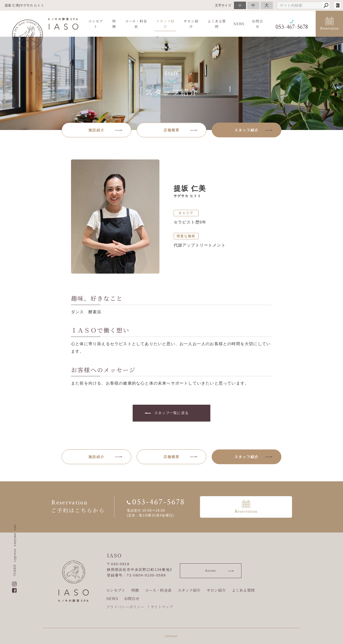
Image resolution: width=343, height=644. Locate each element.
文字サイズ (223, 5)
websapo (171, 636)
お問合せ (132, 598)
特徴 (135, 590)
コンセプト (116, 590)
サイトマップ (162, 607)
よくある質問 (243, 590)
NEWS (112, 598)
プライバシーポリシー (125, 607)
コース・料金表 (158, 590)
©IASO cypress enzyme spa (15, 550)
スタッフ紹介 (189, 590)
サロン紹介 (216, 590)
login (338, 5)
